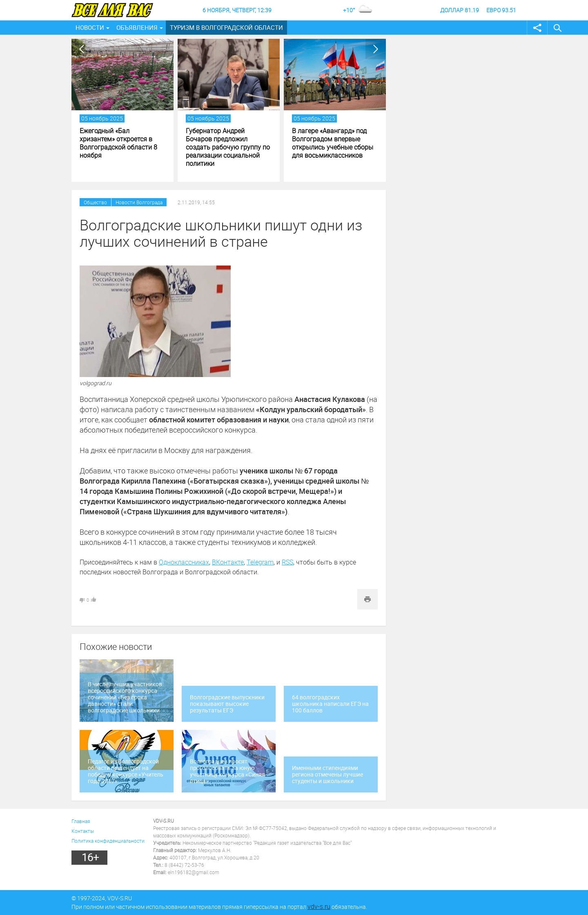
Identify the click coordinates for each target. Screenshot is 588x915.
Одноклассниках (184, 562)
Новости (90, 27)
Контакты (83, 831)
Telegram (260, 562)
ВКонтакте (228, 562)
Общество (95, 202)
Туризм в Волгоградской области (226, 27)
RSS (287, 562)
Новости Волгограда (139, 202)
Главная (81, 821)
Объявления (137, 27)
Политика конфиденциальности (108, 841)
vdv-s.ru (319, 906)
